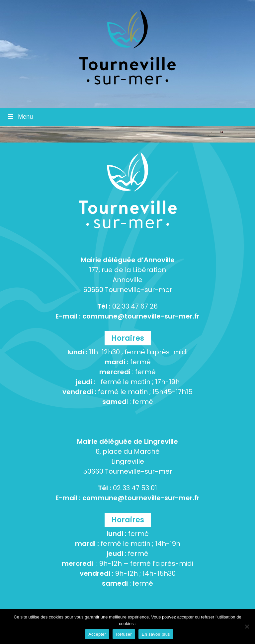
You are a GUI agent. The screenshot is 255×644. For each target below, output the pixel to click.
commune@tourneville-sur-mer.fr (141, 316)
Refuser (124, 634)
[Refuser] (247, 626)
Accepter (97, 634)
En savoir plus (156, 634)
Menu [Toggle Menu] (20, 117)
